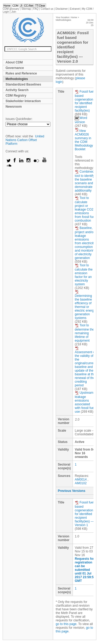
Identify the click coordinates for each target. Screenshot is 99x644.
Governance (15, 68)
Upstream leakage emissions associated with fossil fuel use (85, 402)
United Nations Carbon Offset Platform (25, 140)
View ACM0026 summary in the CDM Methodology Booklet (84, 140)
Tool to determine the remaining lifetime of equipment (84, 333)
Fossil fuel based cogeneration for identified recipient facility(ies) (84, 101)
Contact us (47, 9)
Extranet (75, 9)
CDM (15, 6)
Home (7, 6)
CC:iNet (29, 6)
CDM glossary (11, 9)
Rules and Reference (21, 73)
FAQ (36, 9)
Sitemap (26, 9)
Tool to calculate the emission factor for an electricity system (84, 275)
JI (21, 6)
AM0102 (81, 483)
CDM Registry (16, 96)
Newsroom (14, 107)
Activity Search (17, 90)
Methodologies (17, 79)
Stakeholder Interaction (23, 101)
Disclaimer (62, 9)
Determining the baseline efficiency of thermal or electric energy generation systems (85, 305)
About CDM (14, 62)
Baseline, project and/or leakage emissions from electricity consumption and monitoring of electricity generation (85, 243)
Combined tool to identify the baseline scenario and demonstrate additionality (84, 181)
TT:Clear (40, 6)
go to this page (66, 624)
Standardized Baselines (23, 84)
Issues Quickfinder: (19, 119)
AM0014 (81, 480)
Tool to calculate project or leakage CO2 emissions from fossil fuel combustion (85, 209)
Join (14, 12)
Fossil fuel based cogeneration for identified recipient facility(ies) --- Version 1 (84, 514)
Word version (81, 120)
